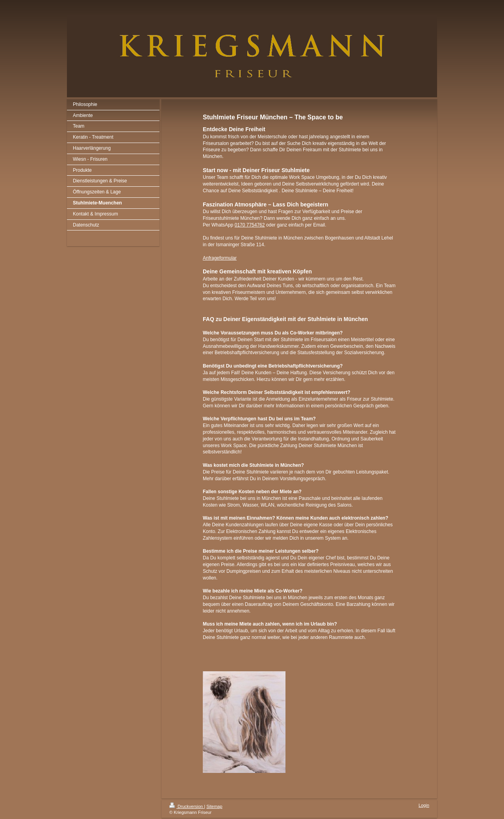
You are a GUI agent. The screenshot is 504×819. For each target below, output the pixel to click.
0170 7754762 (250, 225)
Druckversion (187, 806)
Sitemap (214, 806)
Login (424, 805)
